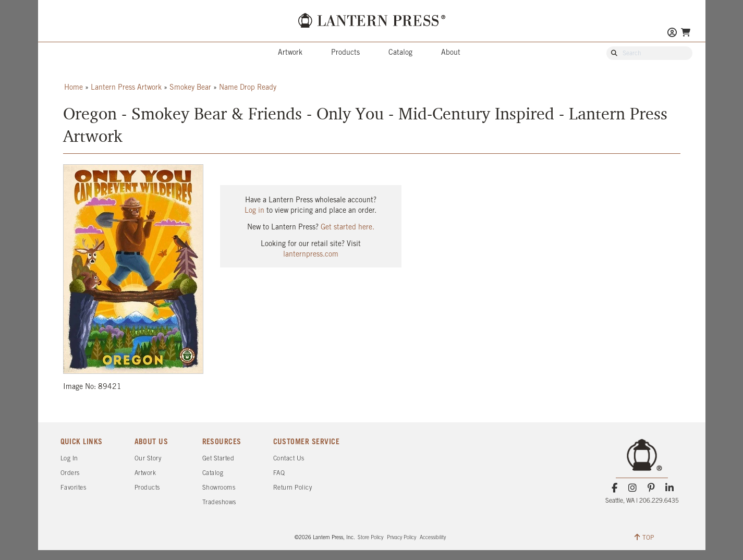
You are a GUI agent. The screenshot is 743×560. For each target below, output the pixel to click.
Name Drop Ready (248, 88)
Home (74, 88)
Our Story (148, 459)
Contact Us (289, 459)
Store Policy (370, 538)
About (451, 53)
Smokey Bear (190, 88)
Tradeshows (219, 502)
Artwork (290, 53)
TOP (644, 537)
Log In (69, 459)
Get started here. (348, 228)
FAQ (279, 473)
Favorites (74, 488)
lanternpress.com (311, 255)
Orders (70, 473)
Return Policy (293, 488)
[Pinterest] (651, 488)
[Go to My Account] (672, 34)
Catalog (400, 53)
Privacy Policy (401, 538)
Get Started (218, 459)
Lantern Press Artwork (126, 88)
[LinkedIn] (669, 488)
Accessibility (433, 538)
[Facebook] (614, 488)
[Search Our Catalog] (654, 54)
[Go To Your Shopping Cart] (686, 33)
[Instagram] (633, 488)
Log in (254, 211)
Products (345, 53)
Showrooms (219, 488)
